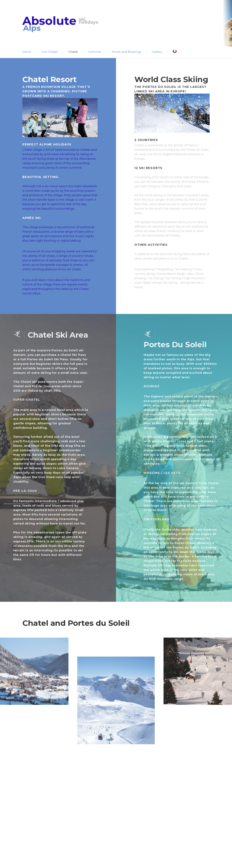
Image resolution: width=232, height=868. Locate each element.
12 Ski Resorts (150, 168)
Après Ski (30, 218)
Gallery (157, 52)
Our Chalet (50, 52)
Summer (95, 52)
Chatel (73, 52)
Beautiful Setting (38, 177)
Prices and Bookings (127, 52)
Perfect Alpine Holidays (45, 144)
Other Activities (153, 245)
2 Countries (148, 140)
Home (27, 52)
